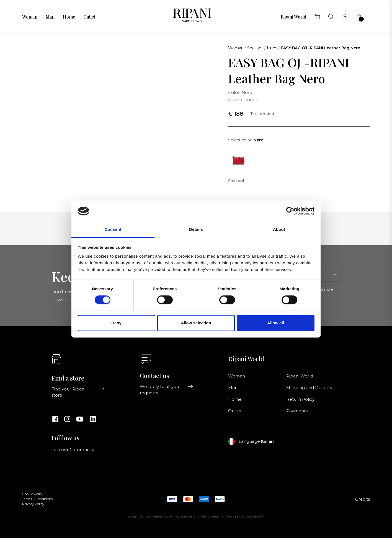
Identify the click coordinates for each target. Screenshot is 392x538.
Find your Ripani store (78, 392)
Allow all (276, 323)
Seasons (255, 48)
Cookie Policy (33, 494)
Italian (267, 441)
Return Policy (300, 399)
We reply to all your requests (167, 390)
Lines (272, 48)
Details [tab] (196, 229)
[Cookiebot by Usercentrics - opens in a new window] (290, 211)
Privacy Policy (33, 504)
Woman (30, 17)
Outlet (89, 17)
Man (50, 17)
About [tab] (279, 229)
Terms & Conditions (37, 499)
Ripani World (293, 17)
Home (69, 17)
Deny (116, 323)
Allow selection (196, 323)
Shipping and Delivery (309, 388)
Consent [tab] (113, 229)
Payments (297, 411)
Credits (363, 499)
